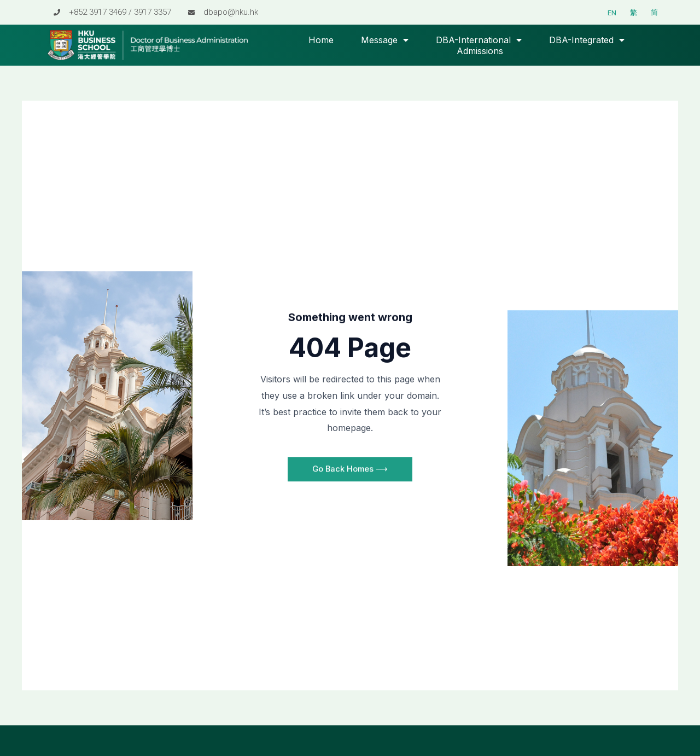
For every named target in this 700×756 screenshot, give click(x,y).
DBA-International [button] (479, 40)
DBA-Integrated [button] (587, 40)
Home (321, 40)
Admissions (480, 51)
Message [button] (385, 40)
